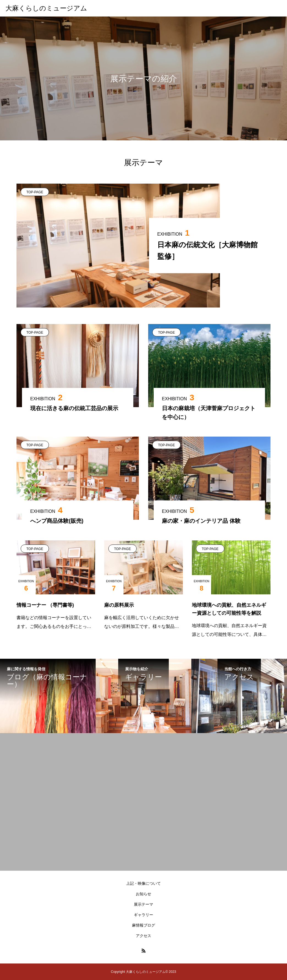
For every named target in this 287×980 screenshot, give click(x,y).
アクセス (143, 936)
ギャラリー (143, 915)
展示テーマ (143, 904)
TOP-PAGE (35, 192)
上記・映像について (143, 883)
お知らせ (143, 894)
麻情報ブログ (143, 925)
